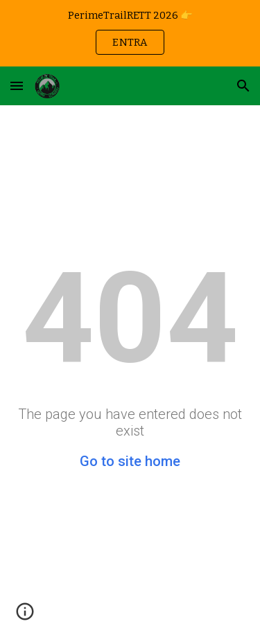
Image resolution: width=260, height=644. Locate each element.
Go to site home (130, 461)
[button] (17, 86)
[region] (130, 33)
